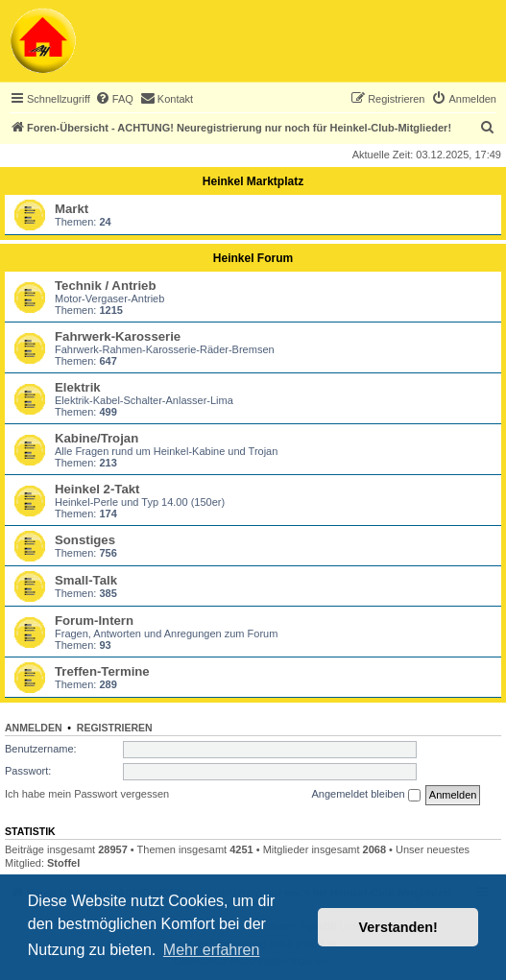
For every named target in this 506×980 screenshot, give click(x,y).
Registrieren (115, 728)
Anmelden (34, 728)
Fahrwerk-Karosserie (118, 336)
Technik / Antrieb (106, 286)
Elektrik (78, 387)
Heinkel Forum (253, 258)
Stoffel (63, 863)
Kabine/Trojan (96, 438)
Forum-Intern (94, 621)
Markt (72, 209)
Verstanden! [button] (398, 927)
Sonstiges (85, 540)
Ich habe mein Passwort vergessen (87, 794)
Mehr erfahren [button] (212, 950)
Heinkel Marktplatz (253, 181)
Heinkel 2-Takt (97, 489)
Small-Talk (86, 580)
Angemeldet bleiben (365, 795)
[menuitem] (114, 99)
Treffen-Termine (102, 671)
